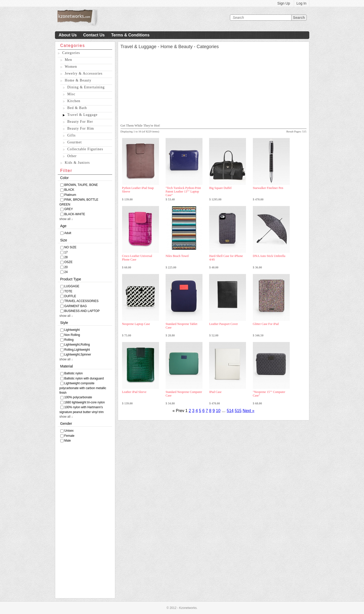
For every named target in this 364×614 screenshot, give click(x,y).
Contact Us (94, 35)
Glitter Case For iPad (266, 324)
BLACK (69, 190)
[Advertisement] (85, 522)
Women (71, 67)
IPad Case (215, 392)
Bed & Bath (77, 108)
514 (230, 411)
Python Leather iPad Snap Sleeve (138, 190)
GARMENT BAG (76, 306)
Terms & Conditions (130, 35)
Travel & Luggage (83, 115)
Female (69, 436)
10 (218, 411)
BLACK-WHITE (75, 214)
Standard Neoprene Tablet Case (181, 326)
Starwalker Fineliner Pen (268, 188)
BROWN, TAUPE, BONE (81, 185)
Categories (71, 53)
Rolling (69, 340)
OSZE (69, 262)
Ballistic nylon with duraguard (84, 378)
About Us (68, 35)
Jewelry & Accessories (84, 73)
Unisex (69, 431)
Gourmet (75, 142)
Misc (71, 94)
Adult (68, 233)
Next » (249, 411)
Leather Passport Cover (223, 324)
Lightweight (72, 330)
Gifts (72, 135)
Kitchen (74, 101)
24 (66, 272)
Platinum (70, 195)
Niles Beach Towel (177, 256)
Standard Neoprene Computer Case (184, 394)
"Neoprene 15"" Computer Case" (269, 394)
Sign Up (284, 3)
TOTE (68, 291)
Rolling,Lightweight (77, 350)
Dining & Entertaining (86, 87)
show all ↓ (66, 219)
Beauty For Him (81, 128)
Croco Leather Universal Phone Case (137, 258)
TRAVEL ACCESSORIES (82, 301)
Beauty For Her (80, 122)
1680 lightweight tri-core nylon (85, 402)
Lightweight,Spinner (78, 354)
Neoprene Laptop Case (136, 324)
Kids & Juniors (77, 163)
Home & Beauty (78, 80)
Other (72, 156)
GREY (69, 209)
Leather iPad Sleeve (134, 392)
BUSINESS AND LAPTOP (82, 311)
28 (66, 257)
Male (68, 441)
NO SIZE (70, 247)
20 (66, 267)
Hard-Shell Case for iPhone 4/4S (226, 258)
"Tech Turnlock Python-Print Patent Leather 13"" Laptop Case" (183, 192)
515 (238, 411)
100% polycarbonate (78, 397)
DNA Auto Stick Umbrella (269, 256)
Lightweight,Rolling (77, 345)
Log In (302, 3)
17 (66, 252)
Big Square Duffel (220, 188)
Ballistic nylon (74, 373)
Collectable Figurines (85, 149)
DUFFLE (70, 296)
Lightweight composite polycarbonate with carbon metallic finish (83, 388)
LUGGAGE (72, 286)
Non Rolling (72, 335)
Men (69, 60)
